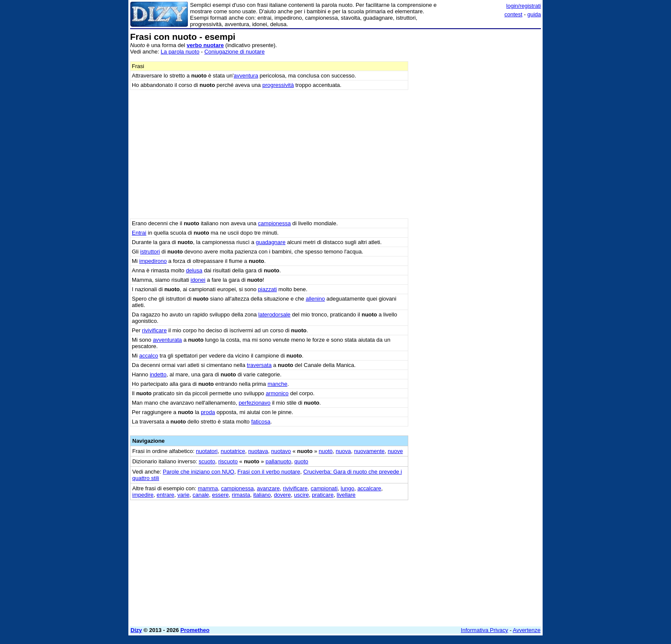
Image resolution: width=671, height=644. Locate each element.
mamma (208, 488)
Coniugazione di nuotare (234, 52)
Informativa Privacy (485, 630)
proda (208, 412)
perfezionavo (255, 403)
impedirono (153, 261)
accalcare (369, 488)
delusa (194, 270)
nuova (343, 451)
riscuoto (228, 461)
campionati (324, 488)
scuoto (207, 461)
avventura (246, 76)
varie (184, 495)
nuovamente (369, 451)
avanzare (268, 488)
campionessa (275, 223)
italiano (262, 495)
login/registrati (524, 6)
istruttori (150, 252)
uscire (301, 495)
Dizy (136, 630)
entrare (165, 495)
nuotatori (207, 451)
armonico (277, 393)
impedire (143, 495)
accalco (148, 356)
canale (201, 495)
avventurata (167, 340)
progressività (278, 85)
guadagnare (271, 242)
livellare (346, 495)
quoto (301, 461)
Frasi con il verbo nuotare (269, 472)
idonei (198, 280)
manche (277, 384)
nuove (395, 451)
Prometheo (195, 630)
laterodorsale (275, 315)
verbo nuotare (205, 45)
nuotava (258, 451)
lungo (347, 488)
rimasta (241, 495)
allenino (315, 299)
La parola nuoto (180, 52)
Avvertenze (527, 630)
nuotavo (281, 451)
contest (514, 14)
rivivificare (154, 330)
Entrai (139, 233)
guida (534, 14)
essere (221, 495)
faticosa (261, 422)
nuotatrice (233, 451)
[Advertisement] (477, 161)
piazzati (267, 289)
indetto (158, 374)
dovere (282, 495)
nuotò (326, 451)
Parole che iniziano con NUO (199, 472)
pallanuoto (278, 461)
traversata (259, 365)
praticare (323, 495)
